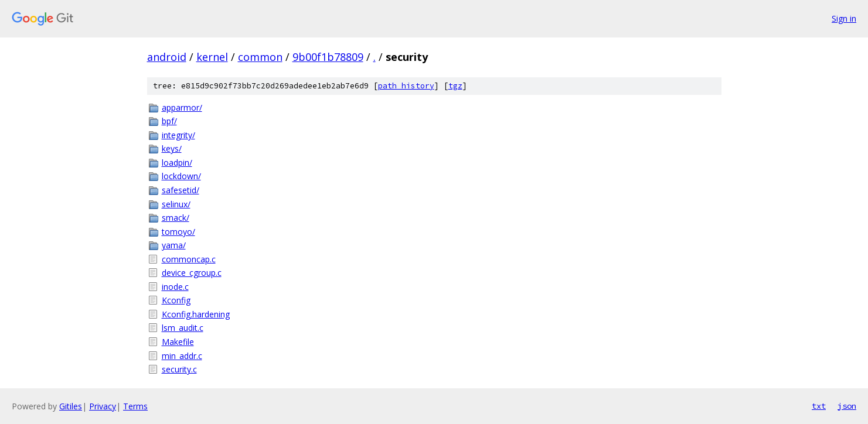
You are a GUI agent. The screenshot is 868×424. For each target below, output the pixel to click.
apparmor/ (182, 107)
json (847, 406)
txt (819, 406)
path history (406, 86)
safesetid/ (181, 190)
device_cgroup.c (192, 273)
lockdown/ (181, 176)
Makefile (178, 342)
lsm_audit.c (183, 328)
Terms (135, 406)
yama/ (174, 245)
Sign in (844, 18)
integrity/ (178, 135)
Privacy (103, 406)
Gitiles (71, 406)
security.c (179, 369)
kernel (212, 57)
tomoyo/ (178, 232)
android (167, 57)
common (260, 57)
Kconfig (176, 300)
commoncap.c (189, 259)
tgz (455, 86)
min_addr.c (182, 356)
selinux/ (176, 204)
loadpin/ (177, 163)
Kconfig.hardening (196, 314)
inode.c (175, 287)
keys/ (172, 148)
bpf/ (169, 121)
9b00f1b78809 (328, 57)
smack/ (176, 218)
